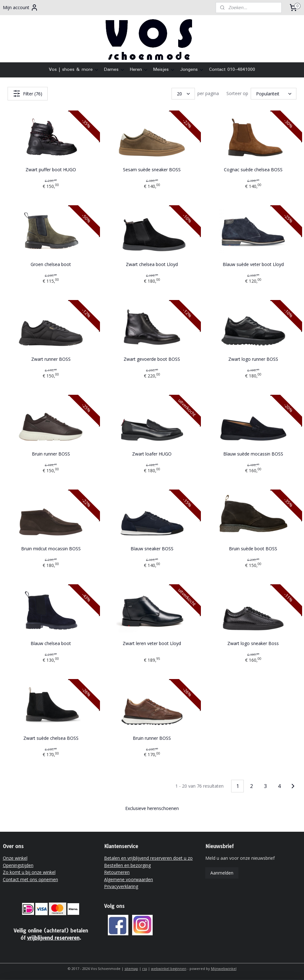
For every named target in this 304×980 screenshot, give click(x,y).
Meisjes (164, 70)
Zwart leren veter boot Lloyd (152, 643)
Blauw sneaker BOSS (152, 549)
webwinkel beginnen (169, 969)
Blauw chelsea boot (51, 643)
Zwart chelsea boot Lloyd (152, 264)
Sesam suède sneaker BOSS (152, 170)
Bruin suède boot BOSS (253, 549)
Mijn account (20, 8)
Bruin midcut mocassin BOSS (51, 549)
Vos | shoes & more (74, 70)
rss (145, 969)
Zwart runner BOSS (51, 359)
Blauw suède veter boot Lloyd (253, 264)
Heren (139, 70)
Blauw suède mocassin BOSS (253, 454)
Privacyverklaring (121, 886)
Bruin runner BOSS (51, 454)
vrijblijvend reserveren (53, 938)
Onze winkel (15, 858)
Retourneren (117, 872)
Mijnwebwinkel (224, 969)
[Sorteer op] (274, 94)
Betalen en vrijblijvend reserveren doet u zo (148, 858)
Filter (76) (28, 93)
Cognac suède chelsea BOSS (253, 170)
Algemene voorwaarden (129, 879)
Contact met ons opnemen (30, 879)
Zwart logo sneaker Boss (253, 643)
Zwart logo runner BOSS (253, 359)
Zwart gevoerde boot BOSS (152, 359)
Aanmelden (222, 873)
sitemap (131, 969)
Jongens (192, 70)
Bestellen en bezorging (127, 865)
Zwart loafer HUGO (152, 454)
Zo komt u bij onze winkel (29, 872)
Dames (114, 70)
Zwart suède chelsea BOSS (51, 738)
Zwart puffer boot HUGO (51, 170)
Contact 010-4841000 (232, 70)
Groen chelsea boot (51, 264)
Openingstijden (18, 865)
